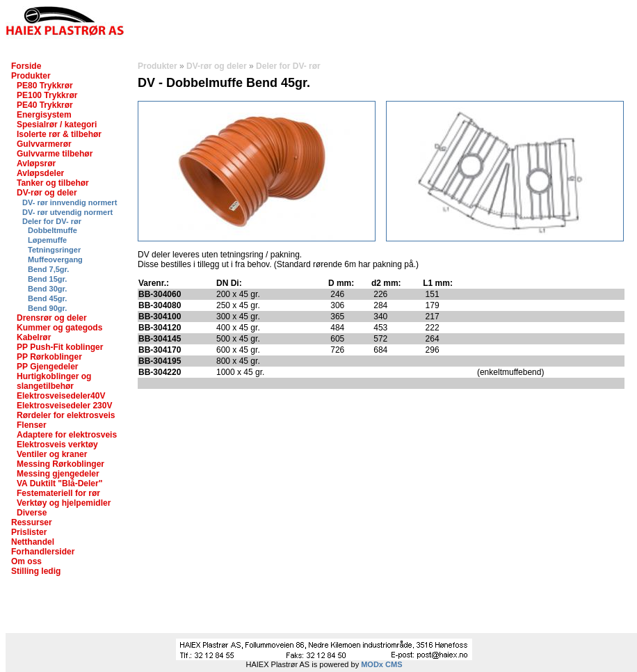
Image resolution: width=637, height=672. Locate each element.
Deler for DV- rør (52, 221)
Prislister (29, 532)
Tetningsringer (54, 250)
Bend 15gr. (47, 279)
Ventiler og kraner (52, 454)
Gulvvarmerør (44, 144)
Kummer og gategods (59, 328)
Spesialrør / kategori (57, 125)
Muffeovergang (55, 259)
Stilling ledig (36, 571)
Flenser (32, 425)
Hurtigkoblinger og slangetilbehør (54, 381)
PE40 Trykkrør (45, 105)
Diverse (32, 513)
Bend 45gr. (47, 298)
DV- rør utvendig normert (67, 212)
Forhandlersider (43, 552)
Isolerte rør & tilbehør (59, 134)
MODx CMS (381, 664)
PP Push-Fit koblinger (60, 347)
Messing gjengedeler (58, 474)
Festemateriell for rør (58, 493)
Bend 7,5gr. (48, 269)
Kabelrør (34, 337)
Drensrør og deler (52, 318)
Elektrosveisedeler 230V (64, 406)
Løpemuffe (47, 240)
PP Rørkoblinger (49, 357)
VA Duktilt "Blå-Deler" (59, 483)
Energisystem (44, 115)
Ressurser (32, 522)
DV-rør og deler (47, 193)
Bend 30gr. (47, 289)
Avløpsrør (36, 163)
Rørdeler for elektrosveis (66, 415)
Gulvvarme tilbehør (55, 154)
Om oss (26, 561)
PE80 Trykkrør (45, 86)
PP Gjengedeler (47, 367)
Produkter (31, 76)
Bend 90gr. (47, 308)
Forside (26, 66)
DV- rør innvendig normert (70, 202)
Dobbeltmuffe (53, 230)
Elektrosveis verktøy (57, 445)
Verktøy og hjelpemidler (64, 503)
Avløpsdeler (40, 173)
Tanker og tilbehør (53, 183)
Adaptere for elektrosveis (67, 435)
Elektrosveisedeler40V (61, 396)
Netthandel (33, 542)
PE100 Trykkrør (47, 95)
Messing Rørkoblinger (61, 464)
